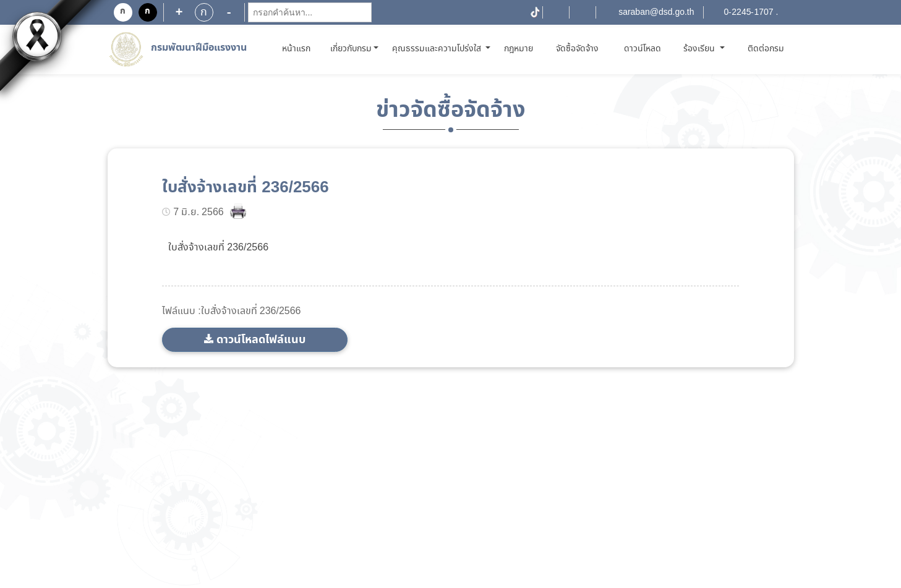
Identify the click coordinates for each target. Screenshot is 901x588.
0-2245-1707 (749, 12)
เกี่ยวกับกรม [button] (351, 49)
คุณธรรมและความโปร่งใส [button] (438, 49)
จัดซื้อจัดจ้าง (577, 49)
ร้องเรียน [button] (700, 49)
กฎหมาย (519, 49)
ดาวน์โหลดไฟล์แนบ (261, 340)
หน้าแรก (298, 49)
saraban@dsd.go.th (656, 12)
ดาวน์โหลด (643, 49)
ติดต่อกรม (766, 49)
